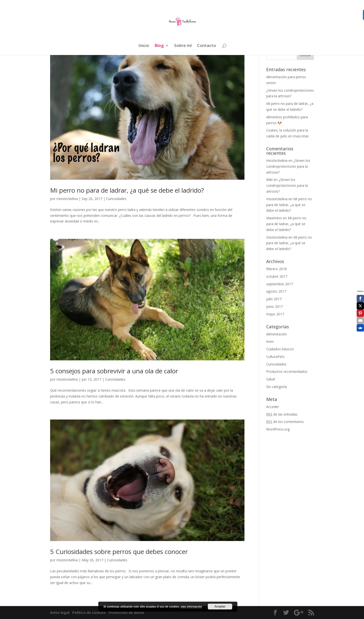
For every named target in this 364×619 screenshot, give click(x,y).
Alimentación (276, 334)
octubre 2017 (277, 276)
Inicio (144, 46)
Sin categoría (276, 387)
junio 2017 (275, 306)
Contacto (207, 46)
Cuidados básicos (280, 349)
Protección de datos (126, 613)
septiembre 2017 (280, 284)
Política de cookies (89, 613)
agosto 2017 (276, 291)
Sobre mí (183, 46)
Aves (270, 341)
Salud (270, 379)
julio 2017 (274, 299)
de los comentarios (285, 422)
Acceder (273, 407)
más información (191, 607)
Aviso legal (60, 613)
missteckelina (67, 199)
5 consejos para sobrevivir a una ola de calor (114, 371)
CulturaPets (275, 357)
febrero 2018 (276, 269)
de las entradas (282, 414)
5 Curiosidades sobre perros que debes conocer (119, 552)
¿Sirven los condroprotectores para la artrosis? (288, 166)
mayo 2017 (275, 314)
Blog (159, 46)
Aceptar (220, 607)
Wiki (269, 180)
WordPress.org (278, 429)
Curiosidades (116, 199)
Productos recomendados (287, 371)
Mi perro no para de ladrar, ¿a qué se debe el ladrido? (127, 190)
